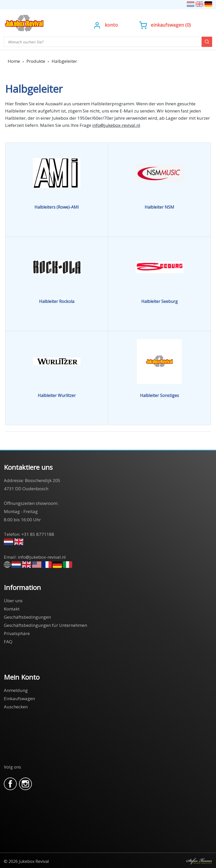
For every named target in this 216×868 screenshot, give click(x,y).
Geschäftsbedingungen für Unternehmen (45, 625)
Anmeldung (16, 690)
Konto (111, 25)
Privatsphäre (17, 633)
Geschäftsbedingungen (27, 617)
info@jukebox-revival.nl (116, 125)
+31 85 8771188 (38, 534)
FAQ (8, 642)
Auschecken (16, 707)
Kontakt (12, 609)
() (165, 25)
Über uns (13, 601)
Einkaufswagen (167, 25)
